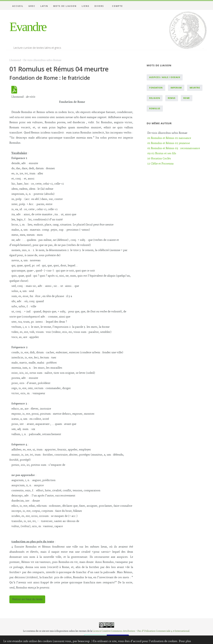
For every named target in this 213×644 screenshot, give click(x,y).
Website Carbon (118, 637)
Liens (86, 6)
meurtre (195, 88)
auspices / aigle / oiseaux (165, 77)
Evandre (28, 27)
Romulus (155, 108)
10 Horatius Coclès (159, 159)
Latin (44, 6)
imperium (176, 88)
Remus (172, 98)
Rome (187, 98)
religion (155, 98)
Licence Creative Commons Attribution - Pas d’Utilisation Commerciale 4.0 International (141, 631)
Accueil (18, 6)
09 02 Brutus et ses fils (162, 153)
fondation (156, 88)
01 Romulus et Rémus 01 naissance (169, 138)
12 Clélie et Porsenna (160, 164)
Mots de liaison (65, 6)
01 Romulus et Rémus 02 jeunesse (169, 143)
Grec (32, 6)
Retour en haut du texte (27, 599)
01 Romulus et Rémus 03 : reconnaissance (174, 148)
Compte (117, 6)
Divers (99, 6)
